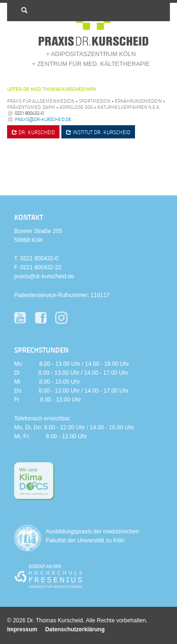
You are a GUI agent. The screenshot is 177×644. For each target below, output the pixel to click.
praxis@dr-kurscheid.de (43, 119)
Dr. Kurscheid (33, 132)
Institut (98, 132)
